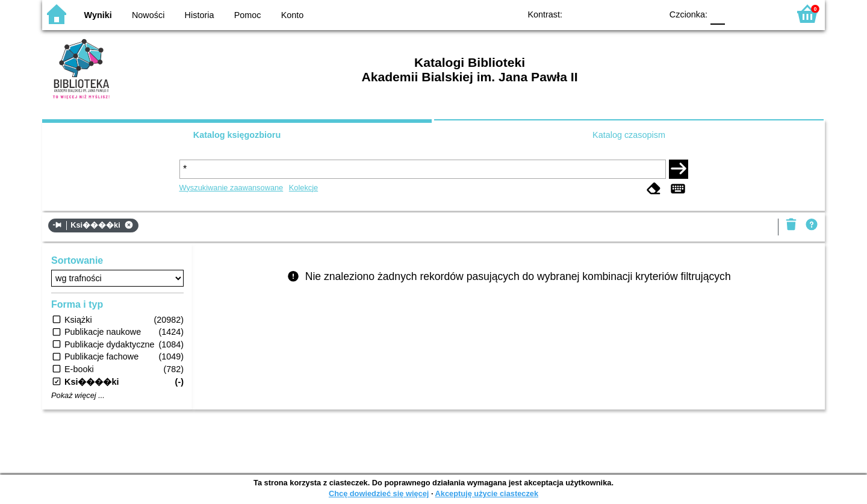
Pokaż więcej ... (78, 396)
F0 (717, 14)
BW (600, 14)
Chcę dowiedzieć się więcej (379, 493)
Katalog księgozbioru (237, 135)
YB (625, 14)
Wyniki (98, 15)
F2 (766, 14)
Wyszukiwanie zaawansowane (232, 188)
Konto (293, 15)
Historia (200, 15)
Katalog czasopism (629, 135)
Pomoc (248, 15)
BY (649, 14)
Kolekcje (303, 188)
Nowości (148, 15)
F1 (738, 14)
